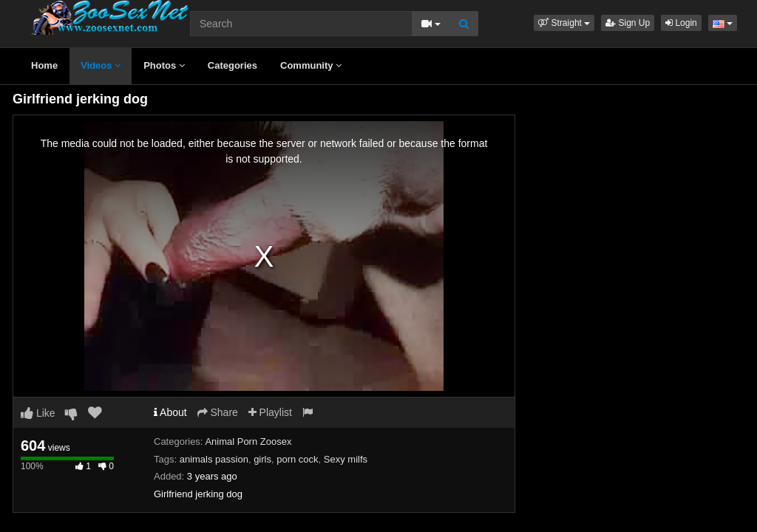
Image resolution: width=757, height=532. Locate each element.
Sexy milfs (346, 459)
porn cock (297, 459)
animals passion (214, 459)
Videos (101, 65)
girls (262, 459)
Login (681, 23)
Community (311, 65)
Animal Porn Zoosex (248, 441)
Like (38, 413)
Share (218, 412)
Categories (232, 65)
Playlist (270, 412)
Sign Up (628, 23)
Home (44, 65)
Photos (164, 65)
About (170, 412)
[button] (564, 23)
